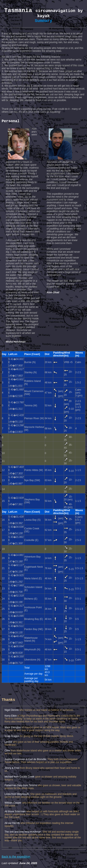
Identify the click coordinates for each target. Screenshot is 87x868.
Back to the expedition (16, 857)
